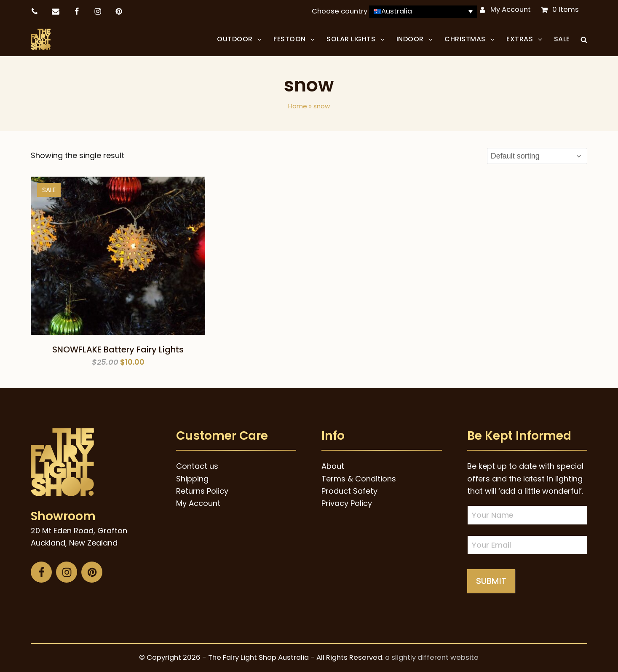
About (333, 466)
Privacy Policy (347, 503)
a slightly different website (432, 657)
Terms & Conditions (359, 479)
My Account (511, 9)
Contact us (197, 466)
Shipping (192, 479)
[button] (584, 39)
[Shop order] (537, 156)
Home (298, 106)
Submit (491, 581)
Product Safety (349, 491)
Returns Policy (202, 491)
